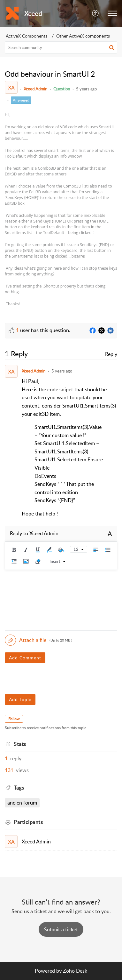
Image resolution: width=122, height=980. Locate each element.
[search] (61, 47)
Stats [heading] (20, 744)
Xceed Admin (35, 89)
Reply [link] (111, 354)
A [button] (110, 534)
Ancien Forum (22, 803)
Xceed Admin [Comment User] (34, 371)
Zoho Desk (75, 971)
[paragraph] (61, 209)
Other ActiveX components (83, 36)
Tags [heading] (19, 788)
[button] (96, 13)
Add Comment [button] (25, 658)
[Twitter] (102, 331)
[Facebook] (93, 331)
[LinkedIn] (111, 331)
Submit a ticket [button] (61, 929)
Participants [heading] (28, 822)
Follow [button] (14, 719)
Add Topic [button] (20, 699)
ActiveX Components (27, 36)
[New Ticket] (61, 929)
